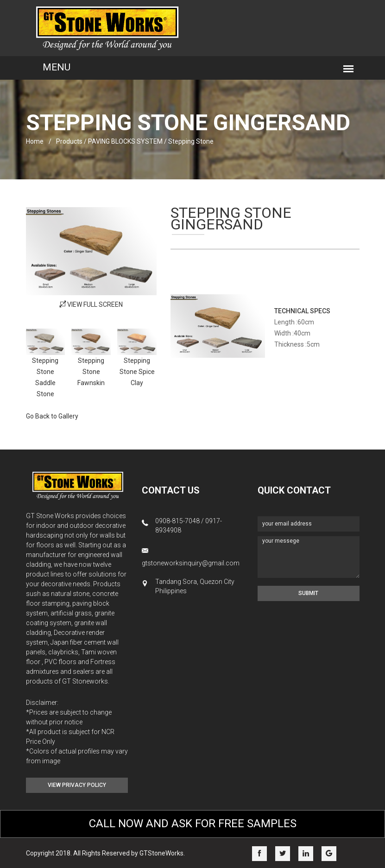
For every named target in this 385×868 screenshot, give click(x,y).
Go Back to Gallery (52, 416)
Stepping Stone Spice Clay (137, 372)
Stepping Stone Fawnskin (91, 372)
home (35, 141)
